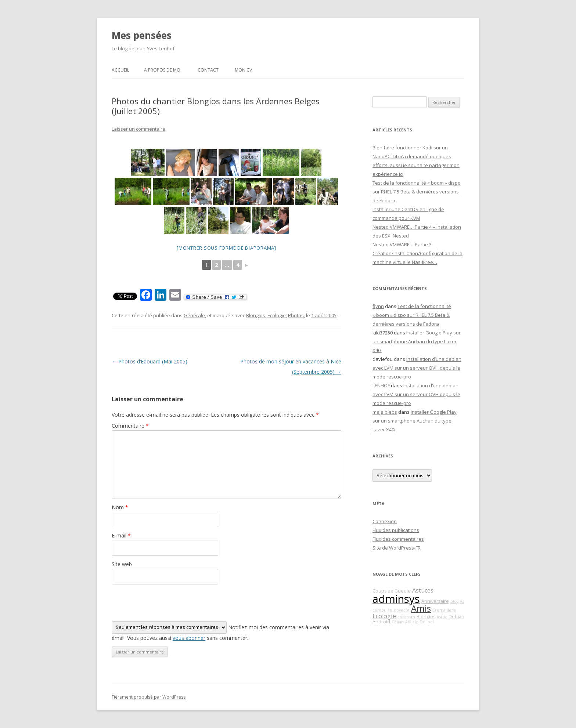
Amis (421, 608)
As (462, 601)
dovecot (402, 610)
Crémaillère (444, 610)
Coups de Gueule (392, 591)
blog (454, 601)
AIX (408, 622)
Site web (122, 564)
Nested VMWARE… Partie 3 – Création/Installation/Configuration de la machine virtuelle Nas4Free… (417, 253)
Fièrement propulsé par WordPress (149, 697)
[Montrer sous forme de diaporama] (226, 248)
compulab (382, 610)
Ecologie (277, 315)
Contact (208, 70)
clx (415, 622)
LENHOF (381, 385)
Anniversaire (435, 601)
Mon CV (243, 70)
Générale (194, 315)
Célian (398, 622)
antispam (406, 617)
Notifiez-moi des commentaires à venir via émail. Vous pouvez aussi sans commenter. (220, 631)
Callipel (427, 622)
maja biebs (385, 412)
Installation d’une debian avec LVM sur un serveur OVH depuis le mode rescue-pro (417, 368)
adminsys (396, 599)
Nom (120, 507)
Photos (296, 315)
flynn (378, 306)
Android (381, 622)
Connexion (385, 521)
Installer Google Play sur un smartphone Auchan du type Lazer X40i (417, 341)
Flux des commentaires (398, 539)
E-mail (121, 535)
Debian (456, 617)
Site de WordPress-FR (397, 548)
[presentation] (168, 603)
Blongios (256, 315)
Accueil (120, 70)
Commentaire (130, 426)
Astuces (423, 590)
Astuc (442, 617)
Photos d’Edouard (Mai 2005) (150, 361)
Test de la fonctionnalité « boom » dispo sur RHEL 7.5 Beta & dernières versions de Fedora (417, 192)
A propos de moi (163, 70)
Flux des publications (396, 530)
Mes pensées (142, 35)
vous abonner (189, 638)
